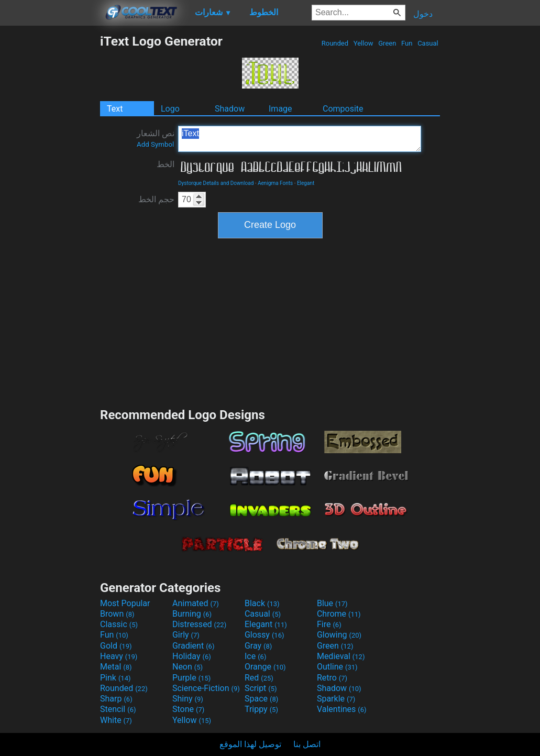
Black (262, 603)
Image (280, 109)
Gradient (193, 646)
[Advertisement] (50, 191)
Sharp (116, 699)
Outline (337, 667)
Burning (192, 614)
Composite (343, 109)
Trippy (261, 709)
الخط (166, 164)
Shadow (230, 109)
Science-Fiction (206, 688)
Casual (428, 43)
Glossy (265, 635)
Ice (255, 656)
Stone (188, 709)
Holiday (192, 656)
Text (115, 109)
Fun (407, 43)
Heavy (119, 656)
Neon (188, 667)
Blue (332, 603)
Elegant (306, 183)
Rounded (335, 43)
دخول (423, 14)
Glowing (339, 635)
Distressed (199, 624)
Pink (115, 678)
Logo (170, 109)
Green (387, 43)
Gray (258, 646)
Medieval (341, 656)
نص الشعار (156, 138)
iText (300, 139)
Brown (117, 614)
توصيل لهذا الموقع (250, 744)
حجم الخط (156, 199)
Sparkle (336, 699)
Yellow (363, 43)
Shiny (188, 699)
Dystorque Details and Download (216, 183)
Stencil (118, 709)
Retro (332, 678)
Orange (265, 667)
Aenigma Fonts (275, 183)
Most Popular (125, 603)
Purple (191, 678)
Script (261, 688)
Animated (196, 603)
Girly (186, 635)
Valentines (342, 709)
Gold (116, 646)
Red (259, 678)
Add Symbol (155, 144)
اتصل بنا (307, 744)
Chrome (339, 614)
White (116, 720)
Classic (119, 624)
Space (261, 699)
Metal (116, 667)
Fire (329, 624)
